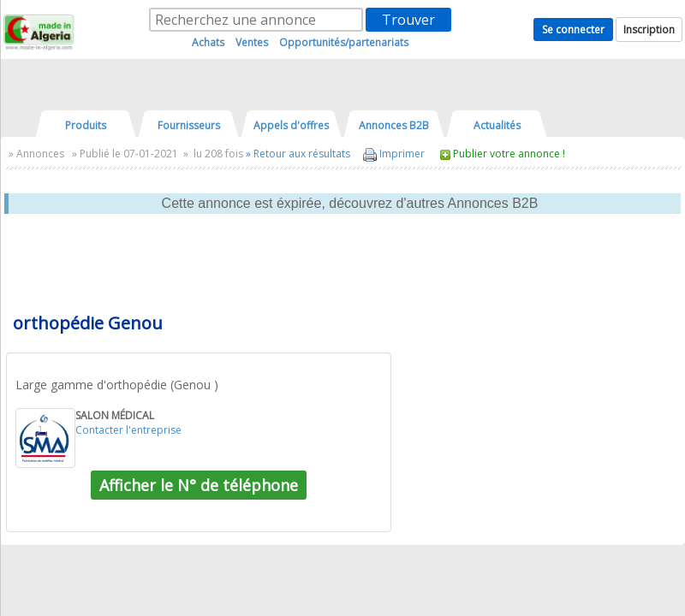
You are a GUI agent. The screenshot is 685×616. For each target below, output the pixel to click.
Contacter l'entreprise (128, 430)
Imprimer (394, 154)
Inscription (649, 30)
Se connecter (573, 30)
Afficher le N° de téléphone (199, 485)
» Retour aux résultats (298, 154)
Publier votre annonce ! (509, 154)
